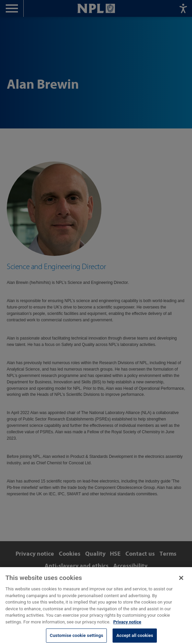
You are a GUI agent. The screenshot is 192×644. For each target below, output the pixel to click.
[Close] (181, 581)
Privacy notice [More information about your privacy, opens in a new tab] (127, 625)
